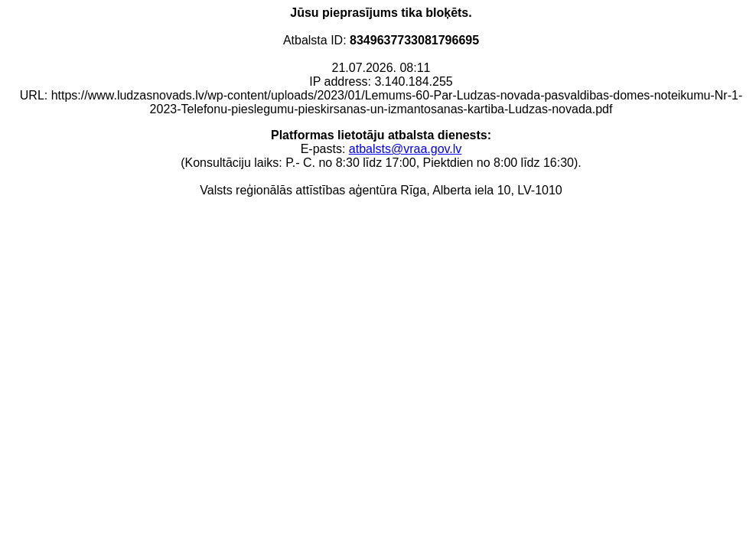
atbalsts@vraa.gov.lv (406, 149)
